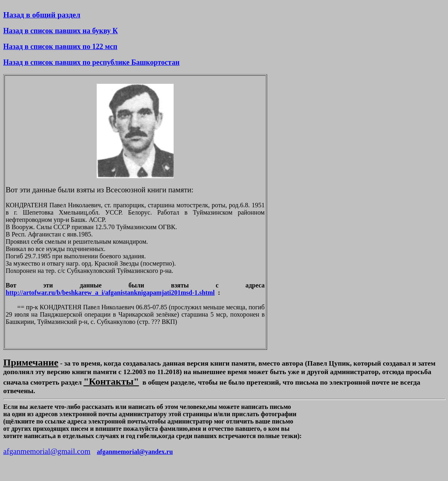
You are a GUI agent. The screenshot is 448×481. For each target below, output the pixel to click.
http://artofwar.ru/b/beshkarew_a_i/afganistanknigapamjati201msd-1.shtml (110, 293)
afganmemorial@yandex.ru (135, 452)
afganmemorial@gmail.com (47, 451)
